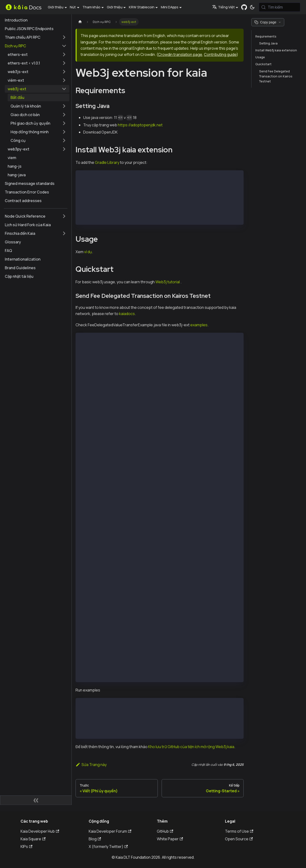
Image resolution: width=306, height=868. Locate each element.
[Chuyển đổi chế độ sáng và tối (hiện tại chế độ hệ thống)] (252, 7)
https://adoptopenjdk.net (140, 125)
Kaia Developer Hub (40, 831)
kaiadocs (127, 314)
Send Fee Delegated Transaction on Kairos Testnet (276, 76)
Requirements (266, 36)
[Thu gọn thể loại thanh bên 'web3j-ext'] (64, 89)
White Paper (170, 839)
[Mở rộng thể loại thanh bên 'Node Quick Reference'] (64, 216)
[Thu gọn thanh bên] (36, 800)
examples (199, 325)
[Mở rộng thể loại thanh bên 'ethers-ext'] (64, 54)
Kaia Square (33, 839)
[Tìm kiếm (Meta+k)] (280, 7)
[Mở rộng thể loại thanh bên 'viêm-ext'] (64, 80)
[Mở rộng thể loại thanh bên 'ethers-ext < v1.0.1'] (64, 63)
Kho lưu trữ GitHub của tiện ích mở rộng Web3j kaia (191, 747)
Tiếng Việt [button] (223, 7)
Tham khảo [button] (91, 7)
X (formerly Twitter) (108, 847)
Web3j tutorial (168, 282)
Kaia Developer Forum (110, 831)
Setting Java (268, 43)
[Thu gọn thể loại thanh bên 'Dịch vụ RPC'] (64, 46)
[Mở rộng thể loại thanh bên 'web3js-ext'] (64, 72)
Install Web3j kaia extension (276, 50)
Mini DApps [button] (170, 7)
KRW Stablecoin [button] (142, 7)
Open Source (239, 839)
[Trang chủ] (80, 22)
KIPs (26, 847)
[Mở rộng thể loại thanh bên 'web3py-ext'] (64, 149)
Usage (260, 57)
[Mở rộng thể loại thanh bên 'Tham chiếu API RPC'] (64, 37)
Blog (95, 839)
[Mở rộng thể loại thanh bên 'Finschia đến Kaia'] (64, 233)
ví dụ (88, 252)
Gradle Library (107, 162)
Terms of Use (239, 831)
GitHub (165, 831)
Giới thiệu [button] (56, 7)
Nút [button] (73, 7)
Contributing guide (220, 54)
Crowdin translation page (180, 54)
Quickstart (263, 64)
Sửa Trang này (91, 765)
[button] (38, 106)
